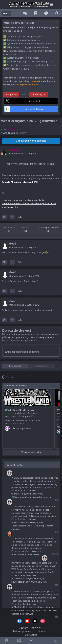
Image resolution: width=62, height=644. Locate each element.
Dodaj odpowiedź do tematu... (23, 352)
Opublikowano (24, 153)
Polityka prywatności (24, 631)
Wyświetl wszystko (31, 452)
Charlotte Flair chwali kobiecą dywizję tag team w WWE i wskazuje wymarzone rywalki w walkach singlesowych (34, 610)
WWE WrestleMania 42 (20, 410)
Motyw (36, 628)
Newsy (22, 133)
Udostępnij (15, 366)
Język (24, 628)
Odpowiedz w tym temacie (31, 141)
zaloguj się (44, 337)
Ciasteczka (31, 635)
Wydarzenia (11, 416)
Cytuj (20, 217)
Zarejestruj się (38, 94)
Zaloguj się (11, 94)
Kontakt (43, 631)
